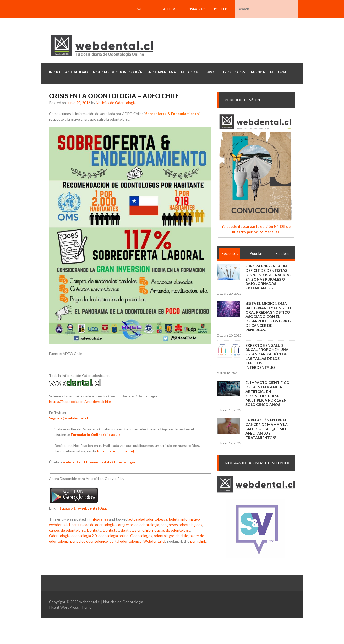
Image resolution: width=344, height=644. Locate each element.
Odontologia (59, 536)
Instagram (197, 9)
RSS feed (221, 9)
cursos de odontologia (67, 530)
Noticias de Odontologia (116, 103)
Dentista (94, 530)
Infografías (99, 519)
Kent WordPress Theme (71, 607)
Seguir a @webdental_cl (68, 418)
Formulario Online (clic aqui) (95, 434)
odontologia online (113, 536)
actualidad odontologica (148, 519)
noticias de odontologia (171, 530)
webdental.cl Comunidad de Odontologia (99, 462)
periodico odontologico (89, 541)
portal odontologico (126, 541)
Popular (256, 253)
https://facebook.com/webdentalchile (80, 401)
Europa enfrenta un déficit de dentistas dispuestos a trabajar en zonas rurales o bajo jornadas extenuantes (269, 277)
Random (282, 253)
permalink (198, 541)
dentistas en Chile (136, 530)
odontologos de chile (171, 536)
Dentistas (111, 530)
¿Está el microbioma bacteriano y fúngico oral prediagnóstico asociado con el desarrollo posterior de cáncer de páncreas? (269, 317)
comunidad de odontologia (93, 525)
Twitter (142, 9)
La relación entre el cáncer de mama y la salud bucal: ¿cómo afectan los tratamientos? (267, 429)
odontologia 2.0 (84, 536)
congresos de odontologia (138, 525)
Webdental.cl (154, 541)
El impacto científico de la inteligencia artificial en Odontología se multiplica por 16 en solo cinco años (267, 394)
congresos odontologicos (181, 525)
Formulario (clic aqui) (116, 451)
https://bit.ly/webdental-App (82, 508)
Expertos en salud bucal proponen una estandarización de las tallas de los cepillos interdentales (267, 356)
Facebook (170, 9)
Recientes (230, 253)
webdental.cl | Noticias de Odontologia (111, 602)
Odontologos (141, 536)
